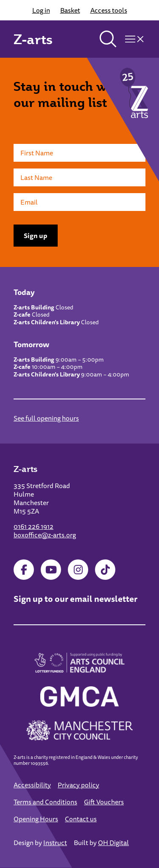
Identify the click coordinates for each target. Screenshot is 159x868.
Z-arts (33, 39)
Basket (70, 10)
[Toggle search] (108, 39)
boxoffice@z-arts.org (45, 535)
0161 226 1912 (33, 526)
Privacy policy (78, 785)
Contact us (81, 819)
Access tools (109, 10)
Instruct (55, 843)
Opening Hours (36, 819)
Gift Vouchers (104, 802)
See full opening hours (46, 418)
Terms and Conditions (45, 802)
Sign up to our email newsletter (75, 599)
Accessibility (32, 785)
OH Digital (113, 843)
